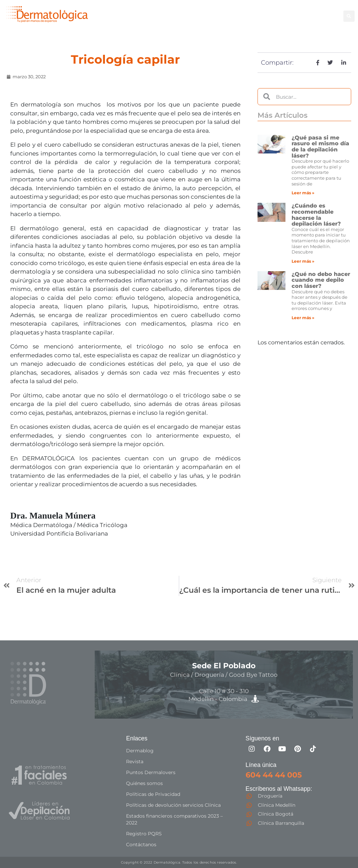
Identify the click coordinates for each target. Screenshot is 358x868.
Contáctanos (141, 845)
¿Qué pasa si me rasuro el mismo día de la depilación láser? (320, 147)
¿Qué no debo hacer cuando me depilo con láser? (321, 280)
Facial (271, 12)
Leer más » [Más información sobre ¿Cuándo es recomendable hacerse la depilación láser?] (303, 261)
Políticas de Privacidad (153, 794)
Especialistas (241, 20)
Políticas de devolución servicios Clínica (173, 805)
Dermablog (140, 751)
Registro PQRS (144, 834)
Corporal (244, 12)
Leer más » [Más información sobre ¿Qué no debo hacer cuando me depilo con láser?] (303, 318)
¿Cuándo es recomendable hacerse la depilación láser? (316, 215)
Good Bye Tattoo (309, 12)
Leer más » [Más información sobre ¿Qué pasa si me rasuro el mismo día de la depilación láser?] (303, 193)
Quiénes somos (144, 783)
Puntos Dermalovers (151, 772)
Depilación (211, 12)
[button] (349, 16)
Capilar (206, 20)
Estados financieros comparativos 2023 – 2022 (174, 819)
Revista (135, 761)
